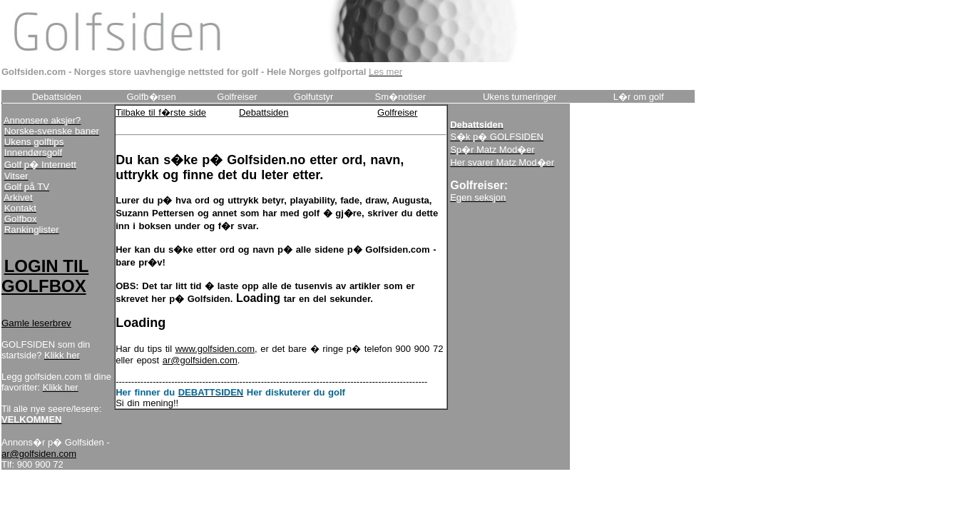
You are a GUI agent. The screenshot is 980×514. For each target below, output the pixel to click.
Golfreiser (397, 112)
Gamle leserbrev (36, 323)
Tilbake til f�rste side (161, 112)
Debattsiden (264, 112)
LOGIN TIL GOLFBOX (45, 276)
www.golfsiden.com (215, 349)
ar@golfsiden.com (39, 454)
